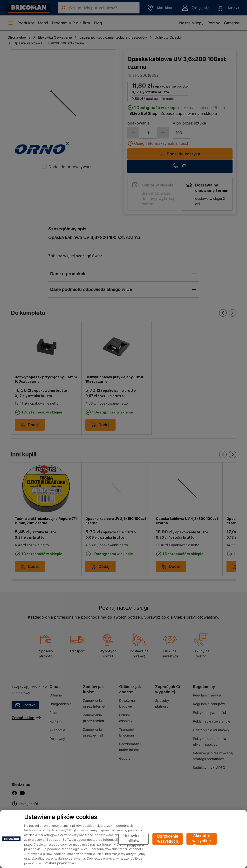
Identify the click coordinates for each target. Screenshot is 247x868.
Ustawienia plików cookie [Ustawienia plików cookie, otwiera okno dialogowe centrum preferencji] (134, 839)
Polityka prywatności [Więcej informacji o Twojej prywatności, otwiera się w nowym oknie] (60, 863)
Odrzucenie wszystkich (167, 839)
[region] (123, 839)
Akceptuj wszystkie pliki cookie (202, 839)
